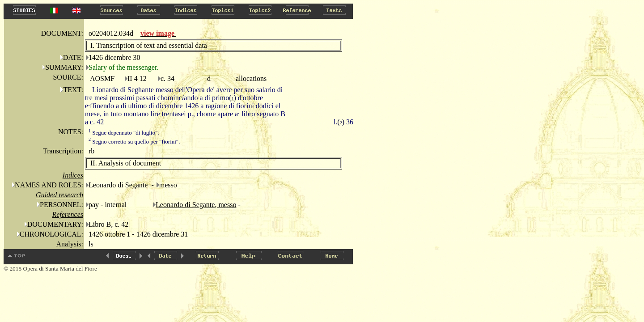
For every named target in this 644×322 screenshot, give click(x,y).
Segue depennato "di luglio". (124, 133)
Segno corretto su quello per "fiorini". (134, 142)
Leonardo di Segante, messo (196, 205)
